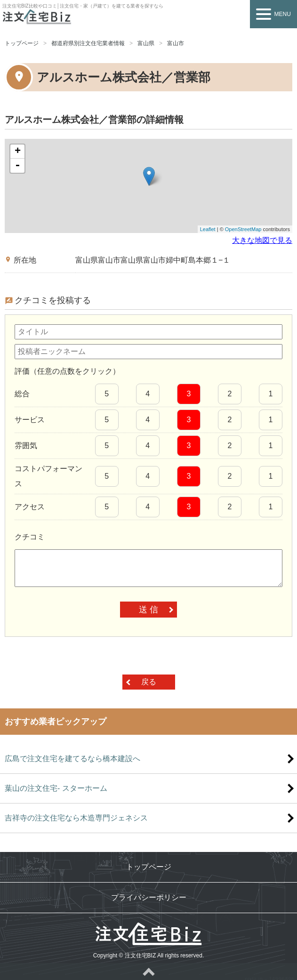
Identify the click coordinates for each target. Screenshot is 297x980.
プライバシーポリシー (149, 897)
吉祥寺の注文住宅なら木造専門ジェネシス (76, 818)
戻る (149, 682)
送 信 (148, 610)
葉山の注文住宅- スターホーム (56, 788)
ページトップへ (148, 972)
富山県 (146, 43)
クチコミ (30, 537)
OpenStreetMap (243, 229)
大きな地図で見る (262, 240)
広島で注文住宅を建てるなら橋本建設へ (72, 759)
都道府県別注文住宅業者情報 (88, 43)
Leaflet (208, 229)
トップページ (22, 43)
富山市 (176, 43)
